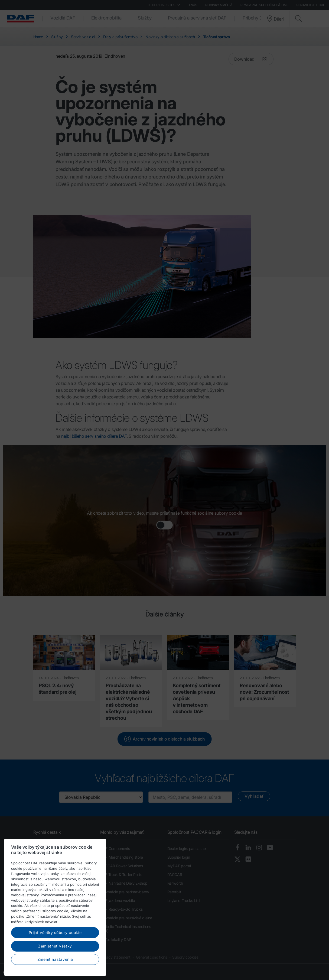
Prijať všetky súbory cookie (55, 967)
